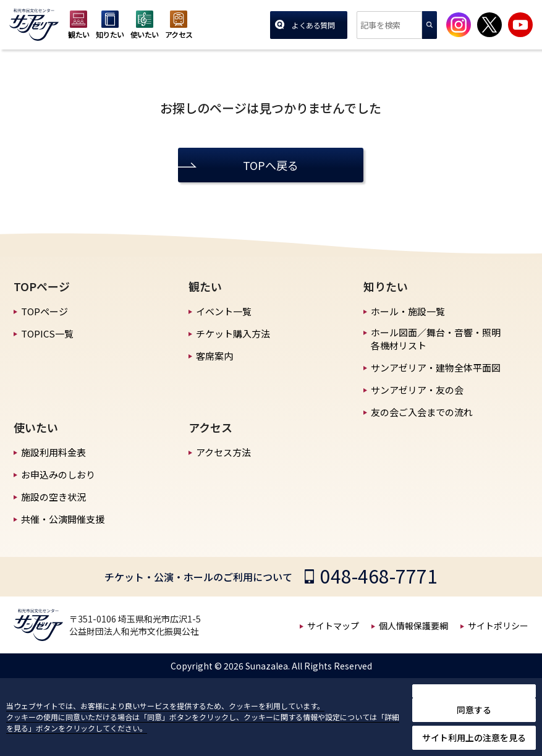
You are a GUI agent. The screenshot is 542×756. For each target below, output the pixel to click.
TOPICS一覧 (47, 333)
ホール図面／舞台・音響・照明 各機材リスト (436, 339)
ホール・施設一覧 (408, 311)
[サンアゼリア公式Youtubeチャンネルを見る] (520, 25)
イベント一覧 (224, 311)
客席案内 (214, 356)
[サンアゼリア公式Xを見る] (489, 25)
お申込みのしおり (58, 474)
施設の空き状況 (53, 497)
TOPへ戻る (271, 165)
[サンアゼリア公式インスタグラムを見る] (459, 25)
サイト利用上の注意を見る (474, 737)
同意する (474, 710)
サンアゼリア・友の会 (417, 390)
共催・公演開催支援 (63, 519)
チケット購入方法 (233, 333)
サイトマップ (333, 626)
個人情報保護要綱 (413, 626)
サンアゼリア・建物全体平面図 (436, 367)
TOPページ (44, 311)
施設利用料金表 (53, 452)
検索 (430, 25)
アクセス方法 (223, 452)
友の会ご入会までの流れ (422, 412)
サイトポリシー (498, 626)
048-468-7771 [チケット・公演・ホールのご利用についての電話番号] (379, 575)
